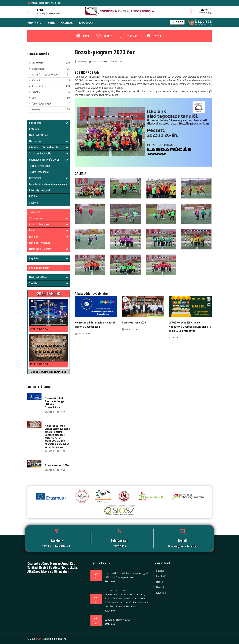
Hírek (82, 36)
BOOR (39, 639)
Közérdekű (37, 86)
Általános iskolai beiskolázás (49, 147)
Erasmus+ (128, 36)
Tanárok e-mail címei (40, 166)
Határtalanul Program (49, 249)
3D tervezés (49, 218)
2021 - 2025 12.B (39, 364)
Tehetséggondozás (41, 104)
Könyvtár (36, 80)
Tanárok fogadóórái (39, 172)
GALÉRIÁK (67, 23)
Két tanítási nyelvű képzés (45, 75)
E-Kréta (33, 197)
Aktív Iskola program (49, 224)
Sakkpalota (35, 212)
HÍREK (51, 23)
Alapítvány (49, 258)
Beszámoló (37, 63)
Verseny (36, 109)
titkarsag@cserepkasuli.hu (182, 546)
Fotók (153, 36)
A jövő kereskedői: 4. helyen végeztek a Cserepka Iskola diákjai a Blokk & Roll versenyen (190, 327)
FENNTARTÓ (34, 23)
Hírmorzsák (49, 141)
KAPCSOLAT (86, 23)
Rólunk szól (49, 123)
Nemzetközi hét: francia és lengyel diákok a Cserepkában (55, 403)
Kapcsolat (160, 593)
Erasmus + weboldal (39, 243)
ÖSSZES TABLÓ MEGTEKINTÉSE (49, 372)
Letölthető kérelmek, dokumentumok (48, 184)
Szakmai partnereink (40, 268)
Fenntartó (160, 576)
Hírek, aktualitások (38, 135)
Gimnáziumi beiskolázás (49, 154)
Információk (49, 178)
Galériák (49, 283)
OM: (177, 22)
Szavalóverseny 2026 (57, 465)
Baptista (49, 231)
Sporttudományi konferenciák (49, 160)
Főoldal (159, 571)
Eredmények (38, 69)
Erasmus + (49, 237)
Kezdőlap (34, 129)
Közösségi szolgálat (40, 190)
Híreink (158, 582)
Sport (104, 36)
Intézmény (81, 61)
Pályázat (36, 92)
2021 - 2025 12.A (39, 329)
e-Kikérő (33, 203)
